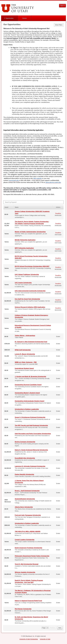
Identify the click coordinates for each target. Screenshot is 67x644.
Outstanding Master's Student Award (27, 393)
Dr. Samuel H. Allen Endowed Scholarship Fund (31, 342)
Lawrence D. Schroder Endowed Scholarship (30, 466)
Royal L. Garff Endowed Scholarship (27, 491)
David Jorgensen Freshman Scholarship (28, 548)
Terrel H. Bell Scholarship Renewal (27, 564)
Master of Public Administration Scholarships (30, 232)
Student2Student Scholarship (25, 499)
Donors (25, 18)
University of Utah (45, 639)
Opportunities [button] (10, 18)
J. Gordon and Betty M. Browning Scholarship (30, 376)
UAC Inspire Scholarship (23, 283)
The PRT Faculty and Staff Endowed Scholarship (31, 425)
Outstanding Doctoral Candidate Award (28, 385)
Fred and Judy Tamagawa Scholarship (28, 515)
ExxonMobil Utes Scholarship (25, 458)
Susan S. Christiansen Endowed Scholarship (30, 417)
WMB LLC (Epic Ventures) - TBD (26, 362)
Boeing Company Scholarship (25, 442)
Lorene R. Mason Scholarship (25, 354)
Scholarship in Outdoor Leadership (27, 409)
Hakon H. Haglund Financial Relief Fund (28, 601)
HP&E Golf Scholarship (23, 350)
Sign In (62, 6)
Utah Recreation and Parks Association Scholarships (33, 434)
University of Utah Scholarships (29, 639)
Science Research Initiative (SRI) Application (30, 307)
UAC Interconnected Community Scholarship (30, 291)
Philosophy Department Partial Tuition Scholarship (32, 556)
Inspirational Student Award (24, 368)
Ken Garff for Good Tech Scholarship (27, 299)
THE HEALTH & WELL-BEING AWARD (28, 531)
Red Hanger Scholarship (23, 609)
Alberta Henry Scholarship (24, 507)
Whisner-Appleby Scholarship (25, 572)
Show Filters (59, 25)
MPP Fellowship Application (24, 248)
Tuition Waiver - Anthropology (25, 335)
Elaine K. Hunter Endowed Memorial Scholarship (31, 450)
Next (60, 628)
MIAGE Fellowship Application (25, 240)
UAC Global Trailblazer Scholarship (27, 274)
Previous (53, 628)
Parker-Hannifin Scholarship (24, 474)
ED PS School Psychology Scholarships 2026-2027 (32, 266)
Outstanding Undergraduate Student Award (29, 401)
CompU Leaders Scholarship (25, 540)
